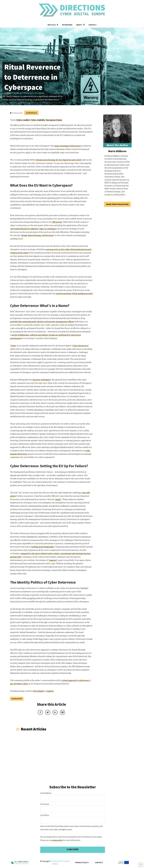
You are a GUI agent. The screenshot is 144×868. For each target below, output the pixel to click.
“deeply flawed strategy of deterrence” (38, 235)
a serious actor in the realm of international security (68, 249)
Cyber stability (38, 120)
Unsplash (50, 691)
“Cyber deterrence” (80, 346)
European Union (54, 120)
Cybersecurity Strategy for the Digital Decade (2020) (58, 160)
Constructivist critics (19, 253)
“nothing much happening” (42, 547)
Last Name (45, 815)
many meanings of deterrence (68, 146)
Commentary (31, 113)
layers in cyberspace (42, 380)
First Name (45, 804)
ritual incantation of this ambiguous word (74, 294)
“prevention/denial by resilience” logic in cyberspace (33, 229)
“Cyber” (13, 346)
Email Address (46, 793)
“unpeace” (53, 560)
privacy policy (57, 840)
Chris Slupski (38, 691)
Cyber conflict (23, 120)
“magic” (58, 499)
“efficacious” (57, 222)
